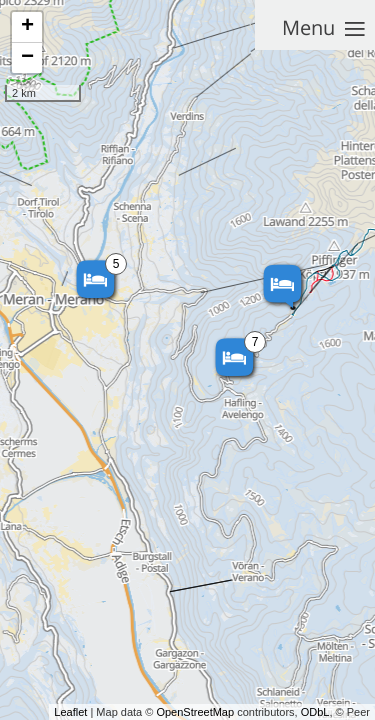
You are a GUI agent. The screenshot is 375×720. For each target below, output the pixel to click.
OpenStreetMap (195, 712)
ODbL (315, 712)
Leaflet (70, 712)
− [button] (27, 58)
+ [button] (27, 27)
